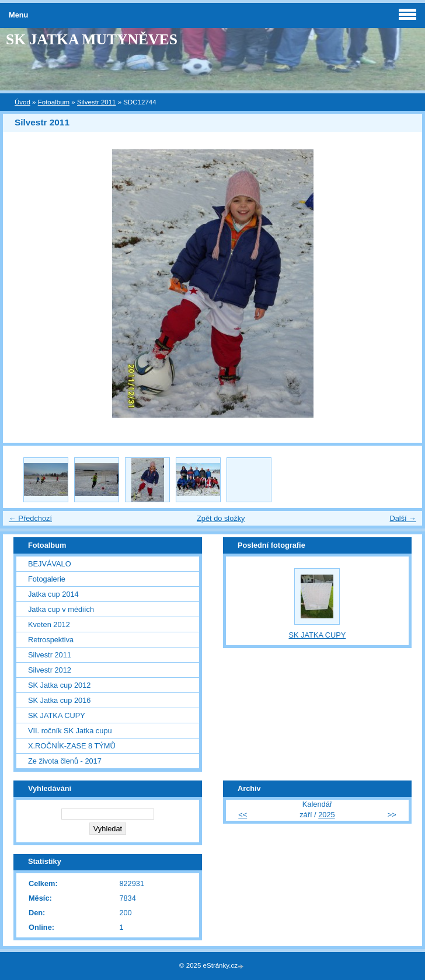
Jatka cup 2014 (53, 594)
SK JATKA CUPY (57, 715)
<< (243, 815)
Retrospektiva (51, 640)
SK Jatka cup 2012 (59, 685)
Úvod (22, 102)
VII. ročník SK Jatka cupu (70, 731)
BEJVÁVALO (50, 564)
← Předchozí (30, 518)
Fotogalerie (47, 579)
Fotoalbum (54, 102)
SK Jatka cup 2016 (59, 700)
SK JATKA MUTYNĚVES (92, 39)
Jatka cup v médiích (61, 609)
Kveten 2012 (49, 624)
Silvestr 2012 (50, 670)
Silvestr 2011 (97, 102)
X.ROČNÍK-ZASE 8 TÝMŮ (72, 746)
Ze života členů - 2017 (65, 761)
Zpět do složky (221, 518)
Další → (403, 518)
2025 (326, 815)
